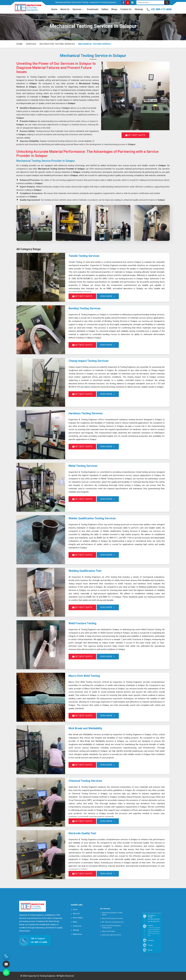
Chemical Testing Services (85, 781)
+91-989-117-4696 (161, 9)
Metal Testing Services (83, 466)
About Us (65, 9)
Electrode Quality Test (82, 833)
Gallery (105, 9)
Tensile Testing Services (84, 256)
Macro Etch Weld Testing (84, 676)
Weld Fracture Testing (82, 623)
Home (54, 9)
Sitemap (139, 9)
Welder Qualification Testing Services (92, 518)
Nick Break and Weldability (85, 728)
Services (78, 9)
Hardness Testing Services (86, 413)
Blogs (114, 9)
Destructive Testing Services (57, 44)
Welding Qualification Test (85, 571)
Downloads (93, 9)
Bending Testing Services (85, 308)
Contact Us (126, 9)
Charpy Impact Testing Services (89, 361)
